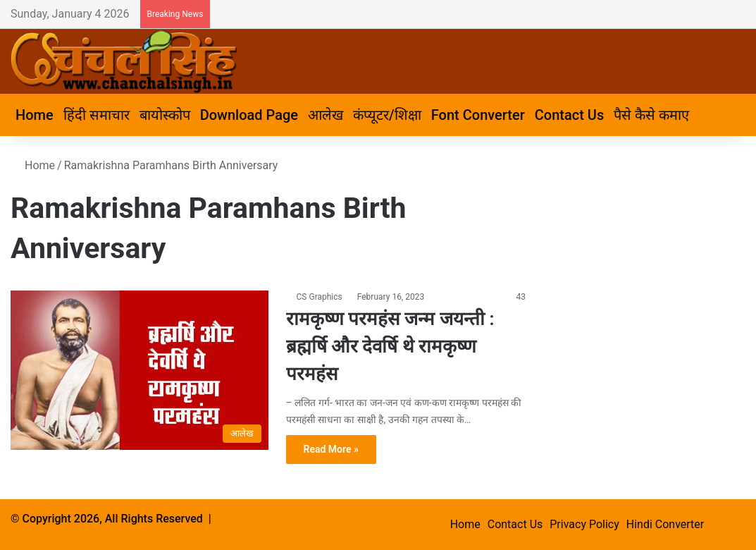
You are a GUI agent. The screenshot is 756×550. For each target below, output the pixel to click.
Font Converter (478, 115)
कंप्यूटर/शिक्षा (387, 115)
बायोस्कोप (165, 115)
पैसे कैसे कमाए (651, 115)
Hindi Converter (665, 524)
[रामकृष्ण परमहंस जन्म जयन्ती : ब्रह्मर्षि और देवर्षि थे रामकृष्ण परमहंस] (140, 370)
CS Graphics (320, 297)
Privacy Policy (584, 524)
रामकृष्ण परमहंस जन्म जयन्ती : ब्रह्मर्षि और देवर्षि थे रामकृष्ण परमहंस (390, 346)
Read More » (331, 449)
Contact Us (569, 115)
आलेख (326, 115)
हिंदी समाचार (97, 115)
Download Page (249, 115)
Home (35, 115)
